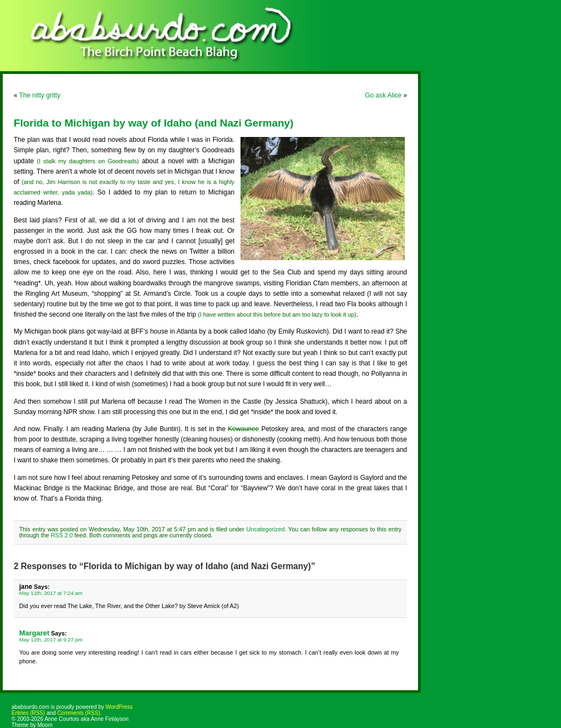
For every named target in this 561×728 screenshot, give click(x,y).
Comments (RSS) (78, 713)
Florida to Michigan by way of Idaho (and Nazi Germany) (154, 123)
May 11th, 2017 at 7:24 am (51, 593)
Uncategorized (266, 529)
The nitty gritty (40, 95)
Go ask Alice (383, 95)
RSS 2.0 (62, 535)
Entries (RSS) (28, 713)
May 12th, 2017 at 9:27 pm (51, 640)
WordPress (119, 707)
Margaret (34, 633)
